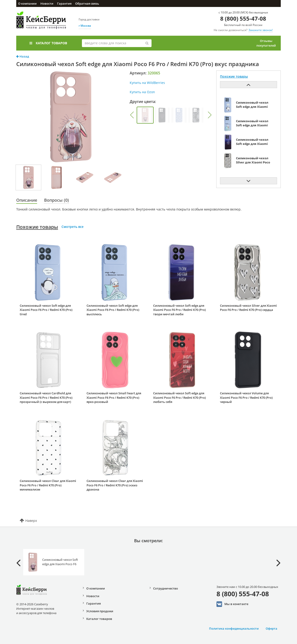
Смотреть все (73, 227)
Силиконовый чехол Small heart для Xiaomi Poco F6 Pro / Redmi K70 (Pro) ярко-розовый (114, 397)
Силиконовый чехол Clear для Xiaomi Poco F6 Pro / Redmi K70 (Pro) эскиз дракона (115, 485)
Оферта (271, 628)
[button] (132, 115)
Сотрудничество (166, 588)
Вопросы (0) (56, 200)
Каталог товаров (48, 43)
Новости (47, 3)
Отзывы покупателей (266, 43)
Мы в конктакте (232, 604)
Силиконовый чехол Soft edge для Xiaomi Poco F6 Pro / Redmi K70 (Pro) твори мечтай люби (179, 310)
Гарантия (64, 3)
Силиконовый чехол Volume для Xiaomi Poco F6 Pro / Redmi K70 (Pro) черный (246, 397)
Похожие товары (37, 227)
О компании (27, 3)
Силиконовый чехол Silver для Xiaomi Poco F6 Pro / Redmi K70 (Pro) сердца (248, 308)
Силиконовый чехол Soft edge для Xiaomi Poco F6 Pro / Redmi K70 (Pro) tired (46, 310)
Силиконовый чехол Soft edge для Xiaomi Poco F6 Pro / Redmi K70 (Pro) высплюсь (113, 310)
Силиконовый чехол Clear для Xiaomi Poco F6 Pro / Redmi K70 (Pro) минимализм (48, 485)
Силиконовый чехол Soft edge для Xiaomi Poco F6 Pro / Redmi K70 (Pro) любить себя (179, 397)
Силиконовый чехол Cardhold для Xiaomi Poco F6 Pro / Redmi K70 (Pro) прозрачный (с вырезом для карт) (46, 397)
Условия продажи (100, 611)
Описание (27, 200)
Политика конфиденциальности (234, 628)
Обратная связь (87, 3)
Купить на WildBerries (147, 83)
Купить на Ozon (142, 92)
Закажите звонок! (261, 30)
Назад (23, 56)
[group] (145, 115)
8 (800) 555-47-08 (243, 18)
